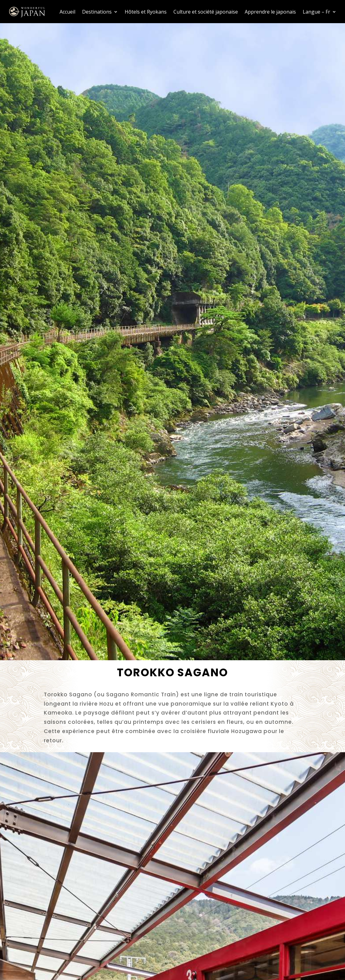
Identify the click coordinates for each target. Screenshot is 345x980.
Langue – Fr (316, 12)
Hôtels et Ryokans (146, 12)
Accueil (67, 12)
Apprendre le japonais (270, 12)
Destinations (97, 12)
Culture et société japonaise (206, 12)
